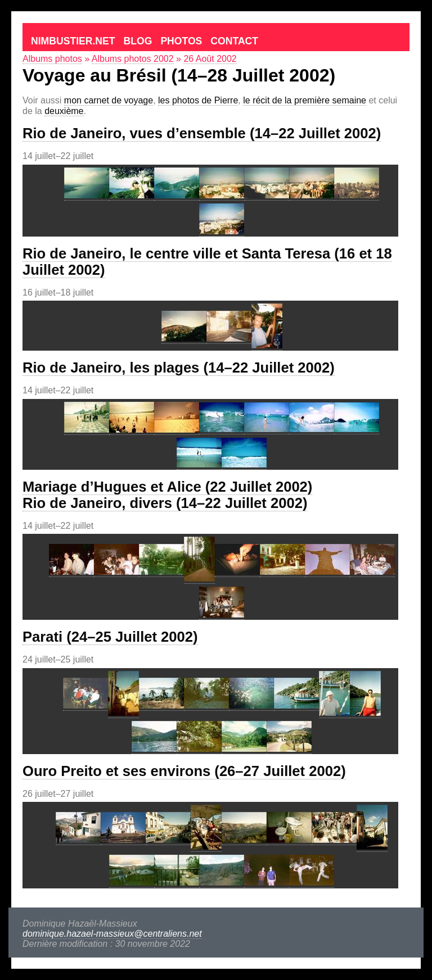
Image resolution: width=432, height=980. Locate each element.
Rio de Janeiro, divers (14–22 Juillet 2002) (165, 503)
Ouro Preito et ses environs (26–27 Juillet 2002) (184, 771)
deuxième (64, 111)
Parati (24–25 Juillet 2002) (110, 637)
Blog (138, 41)
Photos (181, 41)
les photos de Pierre (198, 100)
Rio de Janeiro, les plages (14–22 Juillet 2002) (179, 367)
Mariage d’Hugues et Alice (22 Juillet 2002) (167, 487)
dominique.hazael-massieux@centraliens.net (112, 934)
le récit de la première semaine (305, 100)
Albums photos (52, 59)
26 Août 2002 (210, 59)
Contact (234, 41)
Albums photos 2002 (133, 59)
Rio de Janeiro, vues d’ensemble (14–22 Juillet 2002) (202, 133)
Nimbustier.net (73, 41)
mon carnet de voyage (109, 100)
